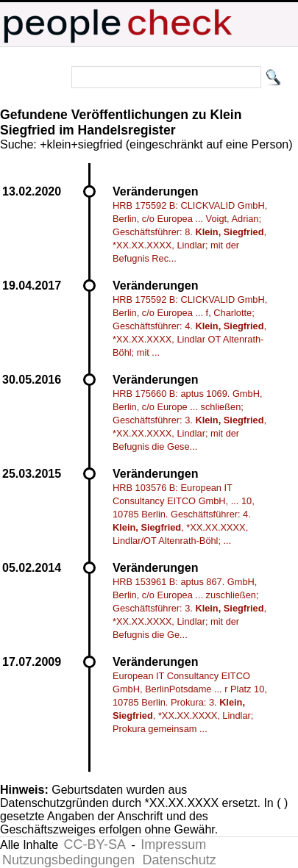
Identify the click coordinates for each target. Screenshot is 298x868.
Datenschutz (180, 860)
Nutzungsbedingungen (68, 860)
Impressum (173, 844)
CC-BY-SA (95, 844)
